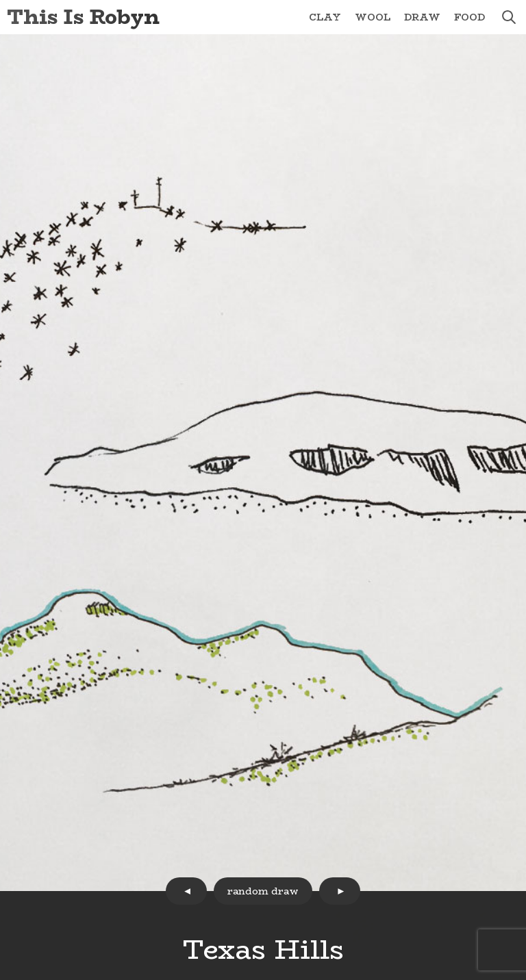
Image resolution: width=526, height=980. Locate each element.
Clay (325, 17)
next (340, 891)
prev (186, 891)
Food (469, 17)
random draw (263, 891)
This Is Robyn (83, 17)
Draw (422, 17)
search (509, 17)
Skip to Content (0, 0)
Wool (373, 17)
